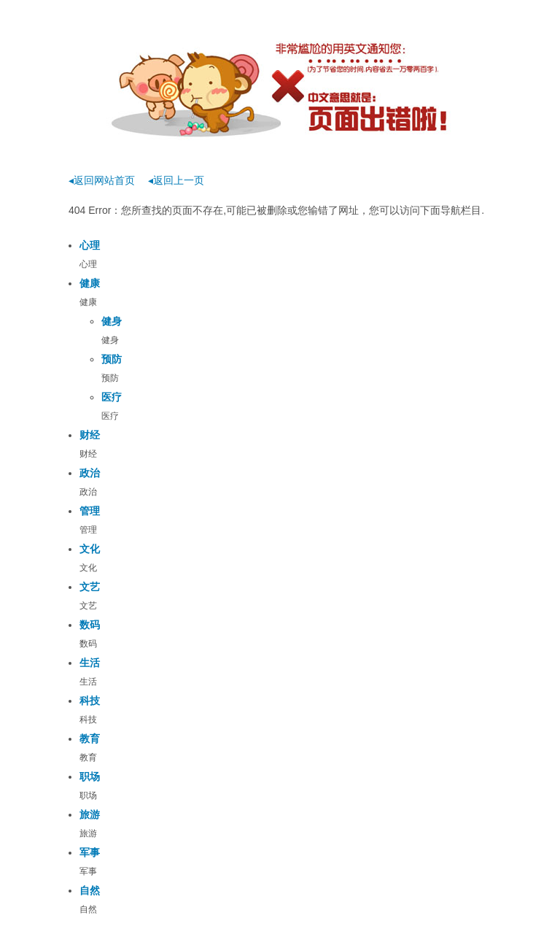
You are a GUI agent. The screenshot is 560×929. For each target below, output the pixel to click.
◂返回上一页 (176, 180)
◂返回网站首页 (102, 180)
